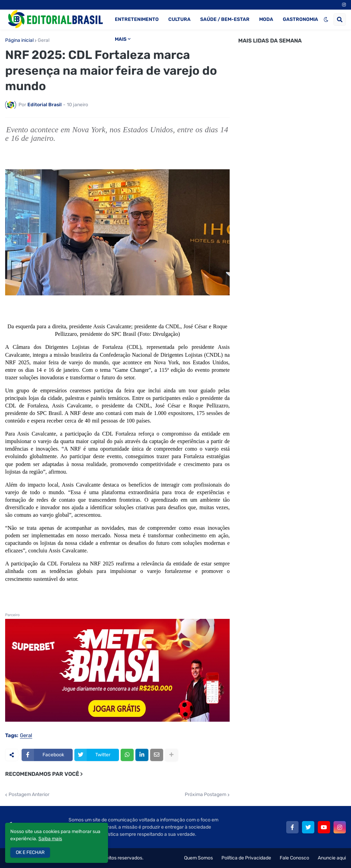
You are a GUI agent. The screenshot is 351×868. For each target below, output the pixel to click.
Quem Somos (198, 858)
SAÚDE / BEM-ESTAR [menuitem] (225, 19)
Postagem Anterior (29, 795)
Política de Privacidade (246, 858)
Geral (44, 40)
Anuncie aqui (332, 858)
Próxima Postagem (205, 795)
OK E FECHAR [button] (30, 852)
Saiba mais (50, 839)
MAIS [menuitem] (121, 39)
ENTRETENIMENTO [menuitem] (137, 19)
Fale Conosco (294, 858)
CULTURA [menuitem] (179, 19)
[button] (326, 20)
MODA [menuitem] (266, 19)
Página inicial (19, 40)
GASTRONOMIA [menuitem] (300, 19)
